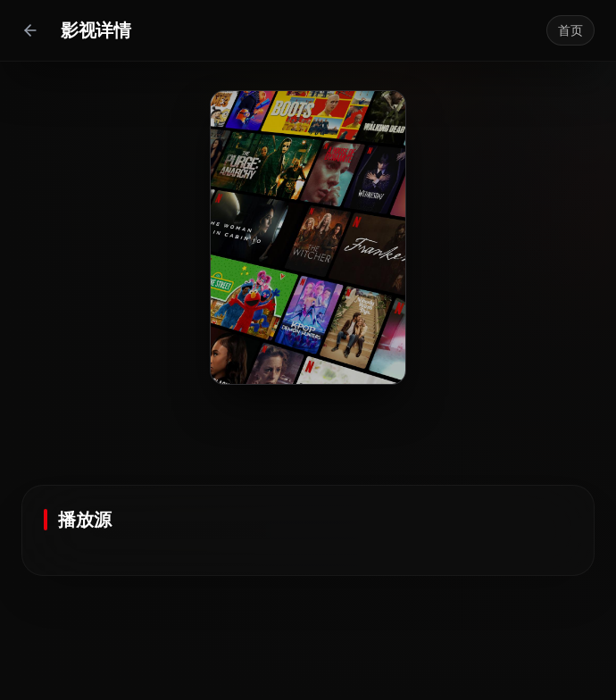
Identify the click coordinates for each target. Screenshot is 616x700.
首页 (570, 30)
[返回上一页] (30, 30)
